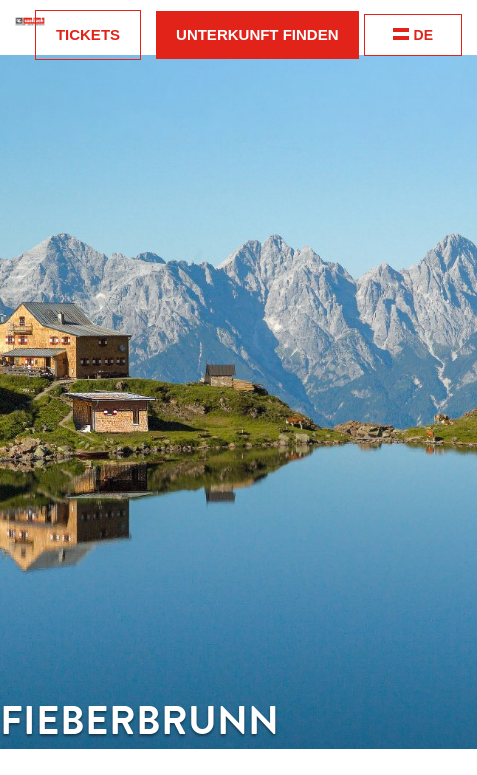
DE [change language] (413, 35)
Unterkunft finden (257, 34)
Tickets (88, 34)
